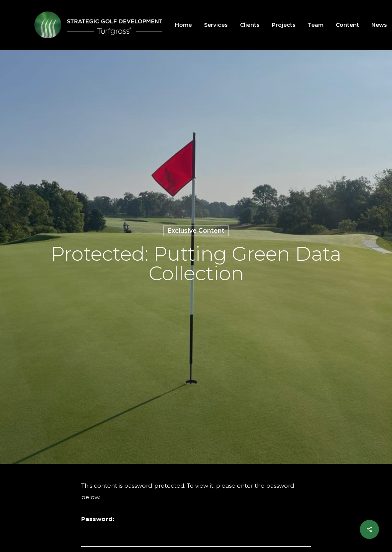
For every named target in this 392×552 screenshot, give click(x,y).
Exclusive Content (196, 230)
